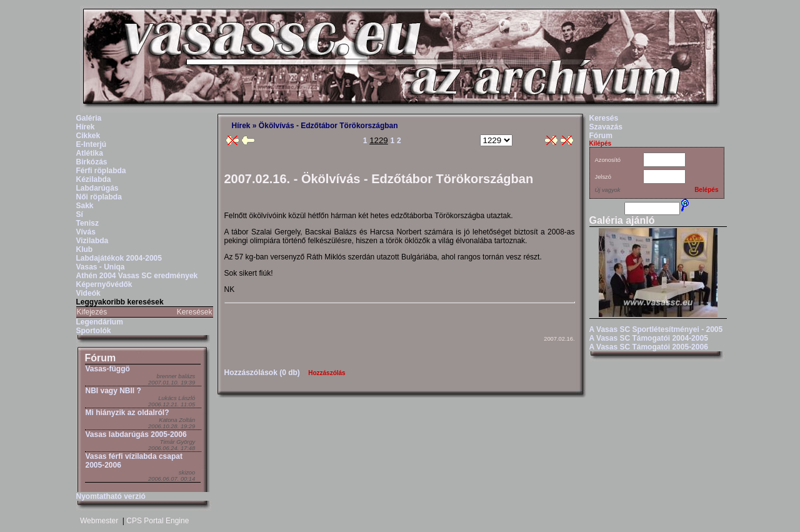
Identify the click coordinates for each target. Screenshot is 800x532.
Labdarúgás (97, 188)
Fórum (101, 358)
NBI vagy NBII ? (113, 391)
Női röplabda (99, 197)
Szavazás (606, 127)
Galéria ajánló (622, 220)
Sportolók (94, 331)
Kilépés (601, 143)
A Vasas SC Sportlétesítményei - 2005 (656, 329)
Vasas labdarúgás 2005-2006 (136, 434)
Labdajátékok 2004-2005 (119, 258)
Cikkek (88, 136)
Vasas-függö (108, 369)
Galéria (89, 118)
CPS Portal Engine (157, 521)
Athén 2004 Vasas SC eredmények (137, 276)
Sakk (85, 206)
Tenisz (87, 223)
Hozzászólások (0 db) (262, 373)
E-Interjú (92, 144)
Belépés (706, 190)
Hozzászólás (327, 373)
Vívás (86, 232)
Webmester (99, 521)
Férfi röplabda (101, 171)
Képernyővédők (104, 284)
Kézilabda (94, 179)
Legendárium (100, 322)
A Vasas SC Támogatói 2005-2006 (649, 347)
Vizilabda (92, 241)
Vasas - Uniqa (101, 267)
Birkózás (92, 162)
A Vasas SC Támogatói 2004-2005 (649, 338)
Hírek (86, 127)
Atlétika (90, 153)
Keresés (604, 118)
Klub (85, 249)
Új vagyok (608, 190)
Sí (80, 214)
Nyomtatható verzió (111, 496)
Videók (88, 293)
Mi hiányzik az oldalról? (127, 413)
